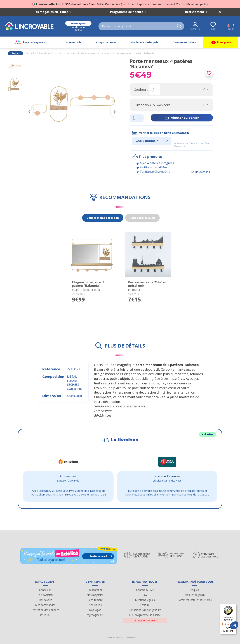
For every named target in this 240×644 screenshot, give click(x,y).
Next (116, 107)
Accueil (30, 53)
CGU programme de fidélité (145, 615)
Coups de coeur (106, 42)
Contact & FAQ (145, 590)
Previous (29, 107)
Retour (15, 53)
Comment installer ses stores (195, 600)
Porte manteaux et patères (94, 53)
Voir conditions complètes (192, 4)
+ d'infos (208, 434)
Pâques (195, 590)
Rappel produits (145, 620)
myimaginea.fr (95, 615)
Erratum (145, 605)
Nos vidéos (95, 605)
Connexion (45, 590)
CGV (145, 595)
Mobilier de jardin (195, 595)
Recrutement (196, 12)
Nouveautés (74, 42)
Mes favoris (45, 600)
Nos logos (95, 610)
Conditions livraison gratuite (145, 610)
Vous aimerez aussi (142, 218)
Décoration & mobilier (50, 53)
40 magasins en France (53, 12)
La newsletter (45, 595)
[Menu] (234, 606)
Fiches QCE (45, 615)
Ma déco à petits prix (144, 42)
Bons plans (221, 42)
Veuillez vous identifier (78, 28)
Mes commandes (45, 605)
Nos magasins (95, 595)
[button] (234, 625)
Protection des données (45, 610)
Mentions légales (145, 600)
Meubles (70, 53)
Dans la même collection (103, 218)
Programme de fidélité (128, 12)
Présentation (95, 590)
